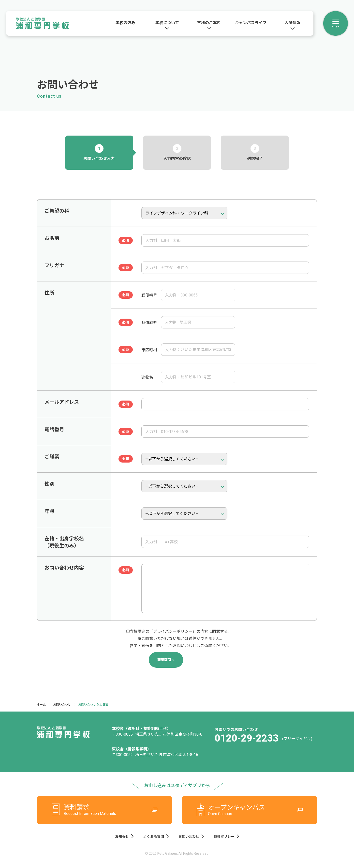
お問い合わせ (62, 705)
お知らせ (124, 836)
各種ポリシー (226, 836)
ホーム (41, 705)
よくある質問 (156, 836)
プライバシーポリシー (173, 631)
